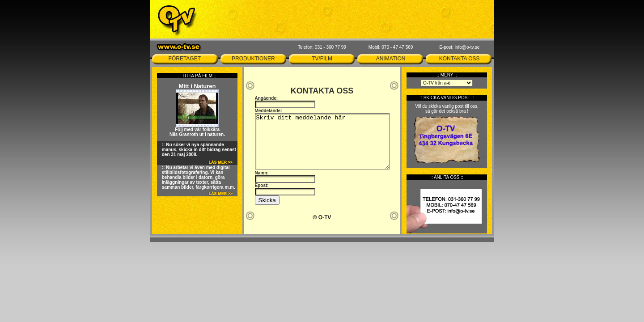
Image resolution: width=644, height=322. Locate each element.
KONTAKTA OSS (460, 59)
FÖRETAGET (185, 59)
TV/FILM (322, 59)
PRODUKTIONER (253, 59)
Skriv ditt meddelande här (322, 141)
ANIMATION (391, 59)
